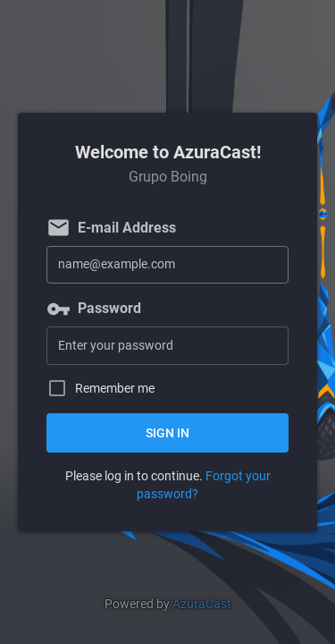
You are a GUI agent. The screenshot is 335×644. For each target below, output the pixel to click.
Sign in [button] (167, 433)
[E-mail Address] (167, 265)
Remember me (115, 389)
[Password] (167, 346)
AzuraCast (202, 604)
